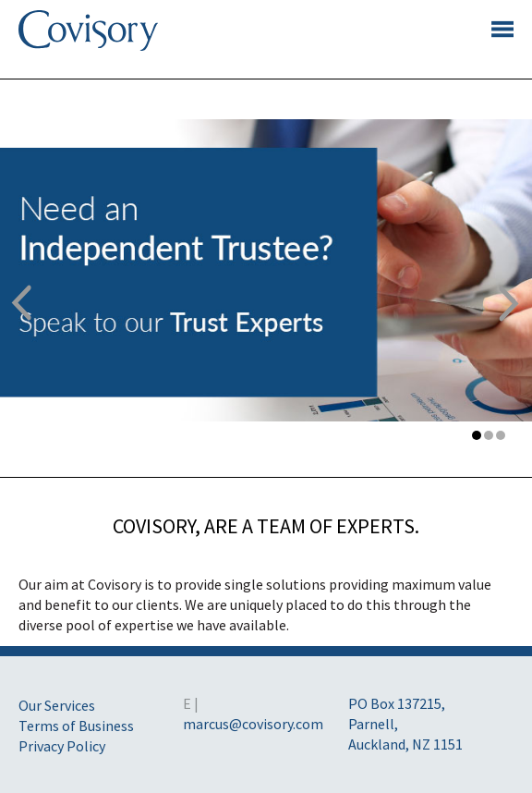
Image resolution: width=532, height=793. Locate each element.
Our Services (57, 705)
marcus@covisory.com (253, 724)
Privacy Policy (62, 746)
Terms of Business (76, 726)
